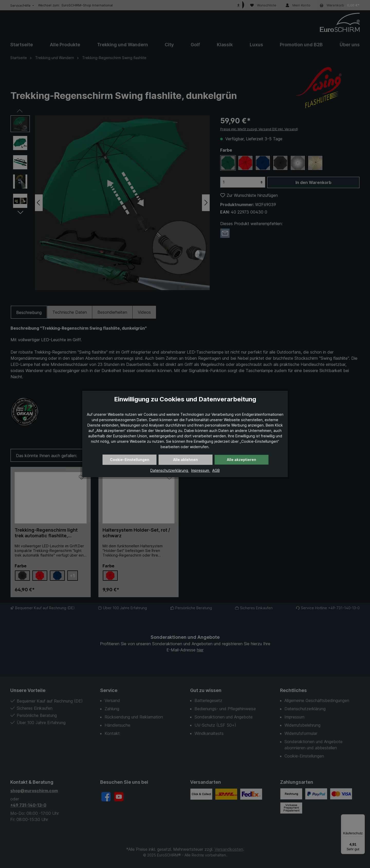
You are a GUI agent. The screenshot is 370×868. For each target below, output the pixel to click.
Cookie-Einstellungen (130, 460)
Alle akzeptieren (242, 460)
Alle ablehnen (186, 460)
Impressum (201, 470)
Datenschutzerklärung (170, 470)
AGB (216, 470)
